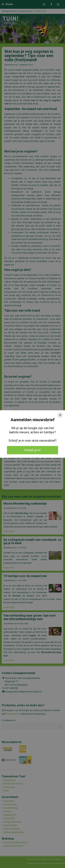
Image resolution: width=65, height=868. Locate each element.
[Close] (60, 415)
